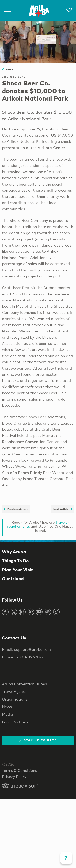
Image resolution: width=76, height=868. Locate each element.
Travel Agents (14, 691)
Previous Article (16, 509)
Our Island (13, 579)
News (8, 69)
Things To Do (15, 561)
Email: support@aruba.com (26, 649)
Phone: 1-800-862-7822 (23, 657)
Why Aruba (14, 552)
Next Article (63, 509)
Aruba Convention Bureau (25, 684)
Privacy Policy (14, 777)
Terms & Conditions (20, 770)
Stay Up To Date (38, 740)
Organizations (15, 699)
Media (7, 714)
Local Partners (15, 722)
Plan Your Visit (18, 570)
